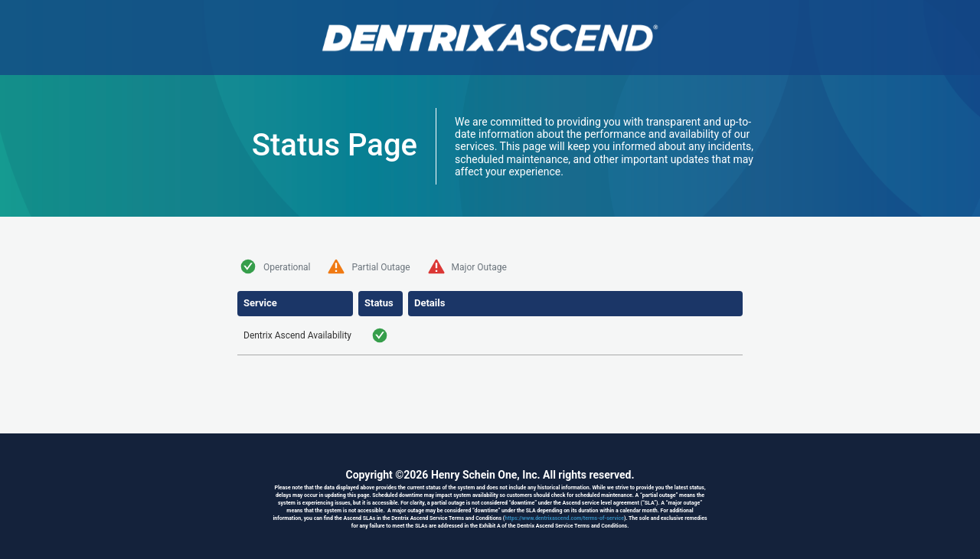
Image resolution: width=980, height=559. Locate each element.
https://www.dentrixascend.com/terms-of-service (564, 518)
